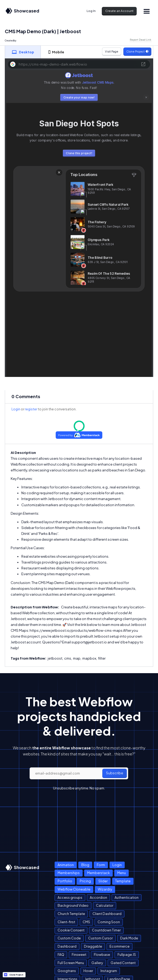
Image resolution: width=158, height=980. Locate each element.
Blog (85, 865)
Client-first (66, 922)
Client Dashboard (107, 914)
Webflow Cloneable (74, 889)
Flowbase (102, 955)
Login (16, 409)
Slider (103, 881)
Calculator (105, 905)
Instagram (109, 971)
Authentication (127, 897)
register (31, 409)
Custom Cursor (100, 938)
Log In (91, 11)
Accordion (98, 897)
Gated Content (123, 963)
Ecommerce (119, 946)
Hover (88, 971)
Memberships (69, 873)
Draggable (93, 946)
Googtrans (67, 971)
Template (123, 881)
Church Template (71, 914)
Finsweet (79, 955)
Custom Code (69, 938)
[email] (79, 773)
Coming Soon (109, 922)
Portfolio (65, 881)
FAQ (61, 955)
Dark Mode (129, 938)
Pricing (85, 881)
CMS (86, 922)
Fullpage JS (127, 955)
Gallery (97, 963)
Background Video (73, 905)
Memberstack (98, 873)
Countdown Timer (106, 930)
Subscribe (115, 773)
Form (101, 865)
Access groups (70, 897)
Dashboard (67, 946)
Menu (121, 873)
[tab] (23, 52)
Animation (66, 865)
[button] (147, 11)
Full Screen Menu (71, 963)
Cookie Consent (71, 930)
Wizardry (105, 889)
